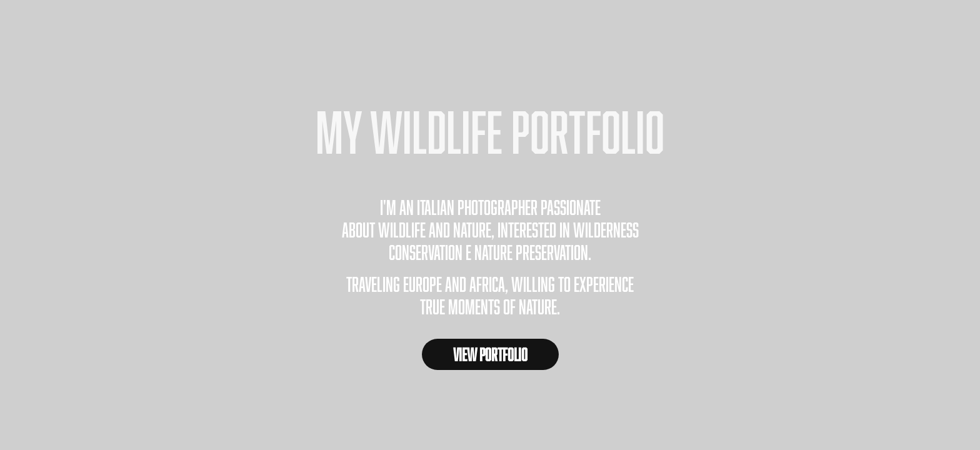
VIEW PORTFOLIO (490, 354)
